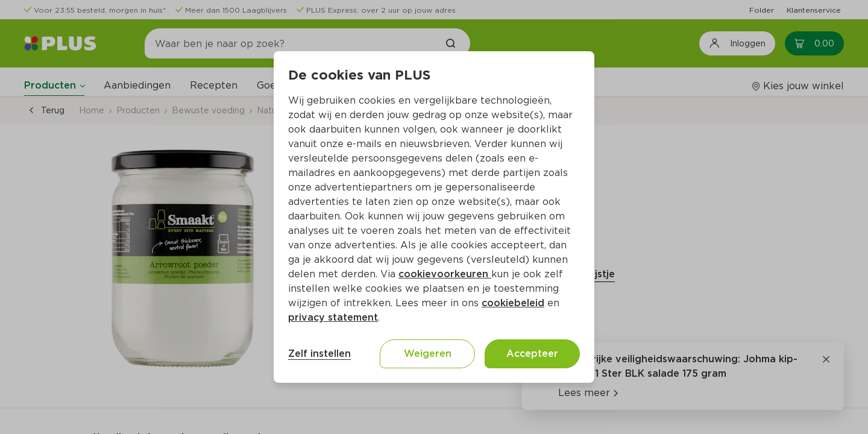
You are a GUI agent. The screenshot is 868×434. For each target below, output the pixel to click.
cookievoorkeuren (445, 274)
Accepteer (532, 354)
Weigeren (428, 354)
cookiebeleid (513, 303)
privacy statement (333, 317)
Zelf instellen (319, 354)
